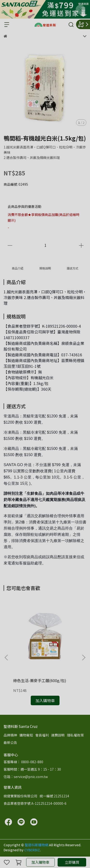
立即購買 (72, 862)
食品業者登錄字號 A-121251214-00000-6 (35, 803)
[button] (84, 658)
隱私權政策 (75, 735)
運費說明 (58, 735)
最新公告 (10, 742)
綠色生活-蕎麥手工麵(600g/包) (40, 680)
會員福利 (42, 735)
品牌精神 (10, 735)
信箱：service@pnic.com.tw (26, 777)
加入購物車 (40, 862)
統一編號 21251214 (54, 796)
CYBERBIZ (32, 850)
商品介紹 (18, 268)
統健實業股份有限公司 (20, 796)
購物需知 (26, 735)
